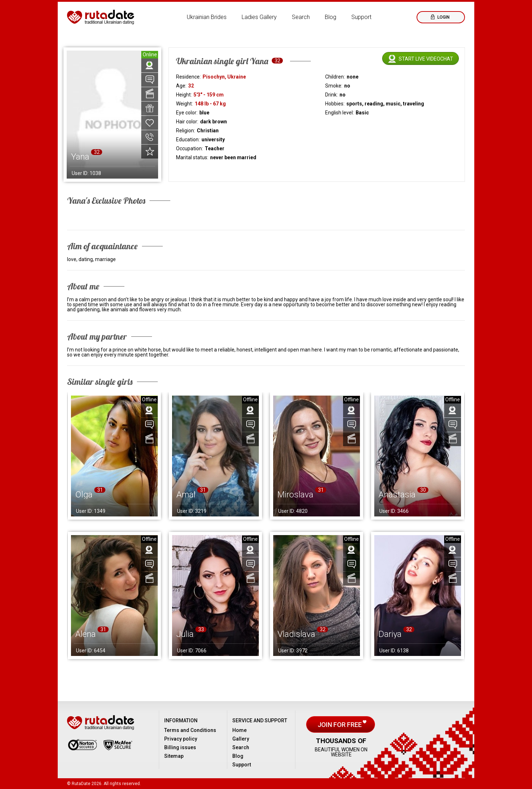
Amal (186, 495)
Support (361, 17)
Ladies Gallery (259, 17)
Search (301, 17)
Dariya (390, 634)
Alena (85, 634)
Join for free (340, 725)
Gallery (241, 739)
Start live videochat (426, 59)
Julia (185, 634)
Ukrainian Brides (207, 17)
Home (239, 730)
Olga (84, 495)
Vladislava (296, 634)
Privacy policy (181, 739)
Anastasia (397, 495)
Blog (331, 17)
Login (443, 17)
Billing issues (180, 747)
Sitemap (174, 756)
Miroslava (295, 495)
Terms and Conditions (190, 730)
